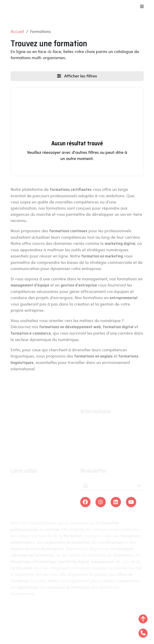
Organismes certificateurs (35, 499)
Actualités (89, 432)
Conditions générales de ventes (110, 447)
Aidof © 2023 (25, 613)
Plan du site (77, 619)
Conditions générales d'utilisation (111, 439)
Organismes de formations (36, 491)
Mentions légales (61, 613)
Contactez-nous (95, 454)
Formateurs (21, 506)
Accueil (17, 31)
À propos (89, 424)
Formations (21, 484)
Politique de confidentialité (109, 613)
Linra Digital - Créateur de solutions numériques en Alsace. (77, 629)
